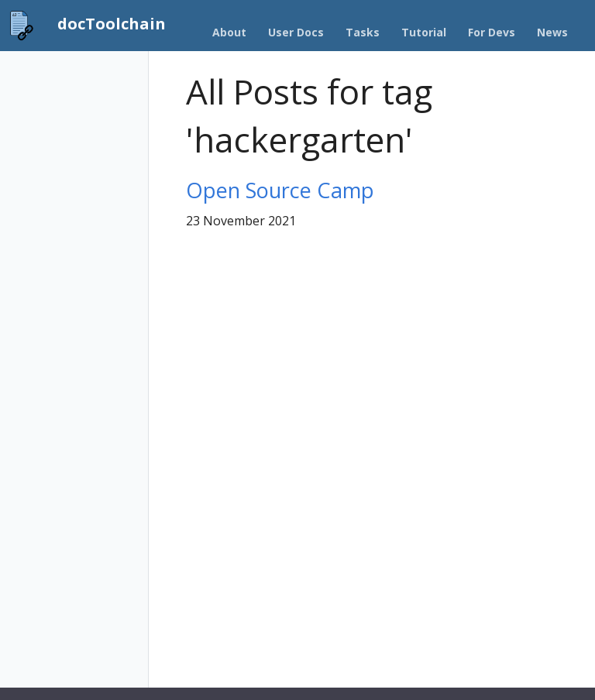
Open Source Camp (280, 190)
